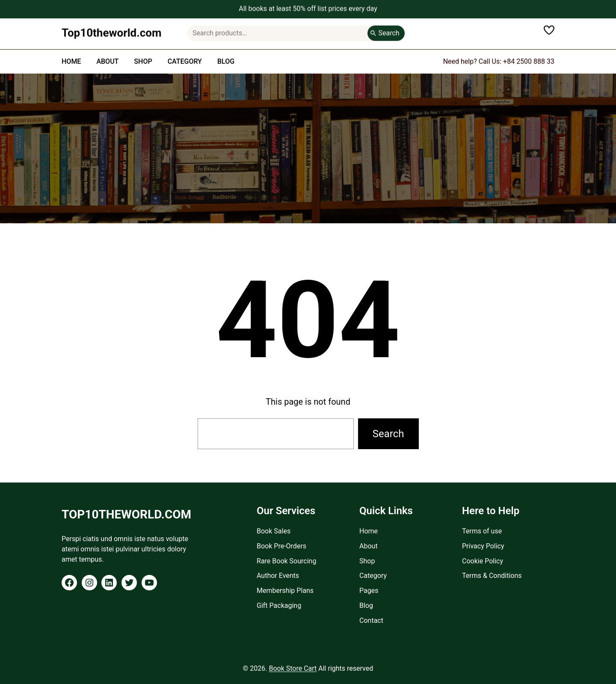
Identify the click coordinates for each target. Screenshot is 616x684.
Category (373, 576)
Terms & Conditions (492, 576)
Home (369, 531)
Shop (367, 561)
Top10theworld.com (112, 30)
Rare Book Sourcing (286, 561)
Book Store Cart (293, 668)
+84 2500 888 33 (529, 61)
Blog (366, 606)
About (369, 546)
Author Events (278, 576)
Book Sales (274, 531)
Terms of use (482, 531)
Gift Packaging (279, 606)
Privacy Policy (483, 546)
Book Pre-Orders (281, 546)
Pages (369, 591)
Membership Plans (285, 591)
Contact (371, 620)
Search (389, 30)
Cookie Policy (483, 561)
